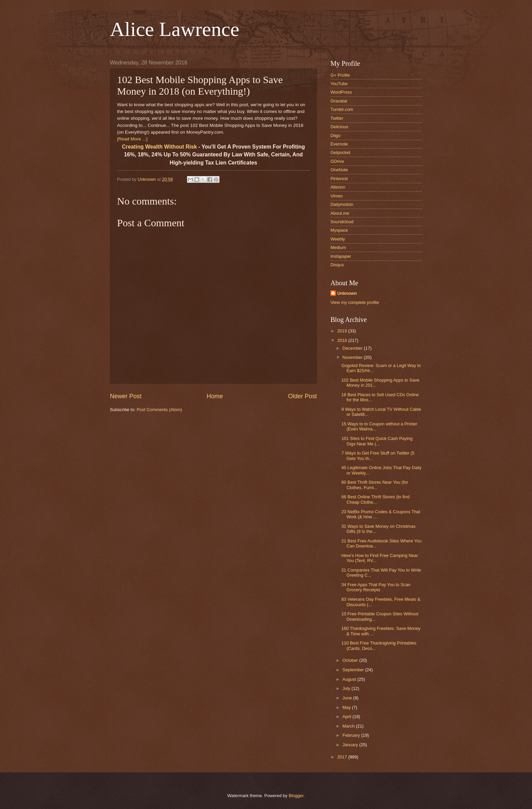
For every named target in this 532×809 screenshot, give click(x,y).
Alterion (338, 187)
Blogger (296, 796)
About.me (340, 213)
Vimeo (337, 196)
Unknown (347, 293)
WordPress (341, 92)
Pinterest (339, 179)
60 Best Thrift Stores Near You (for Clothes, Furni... (375, 485)
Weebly (338, 239)
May (347, 707)
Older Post (302, 396)
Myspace (339, 230)
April (347, 717)
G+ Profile (340, 75)
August (350, 679)
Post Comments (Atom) (159, 410)
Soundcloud (342, 222)
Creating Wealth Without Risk (159, 147)
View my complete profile (355, 302)
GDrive (337, 161)
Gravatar (339, 101)
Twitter (337, 118)
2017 (343, 757)
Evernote (339, 144)
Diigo (335, 136)
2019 (343, 331)
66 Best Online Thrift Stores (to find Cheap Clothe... (375, 499)
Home (215, 396)
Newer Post (126, 396)
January (351, 745)
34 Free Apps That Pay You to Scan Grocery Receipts (376, 587)
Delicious (339, 127)
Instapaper (341, 256)
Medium (338, 247)
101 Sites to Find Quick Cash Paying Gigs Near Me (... (377, 441)
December (353, 348)
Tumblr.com (342, 109)
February (352, 735)
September (354, 670)
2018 (343, 340)
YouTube (339, 84)
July (347, 688)
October (351, 660)
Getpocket (340, 152)
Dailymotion (342, 204)
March (349, 726)
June (348, 698)
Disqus (337, 265)
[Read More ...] (132, 139)
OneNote (339, 170)
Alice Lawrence (175, 29)
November (353, 357)
